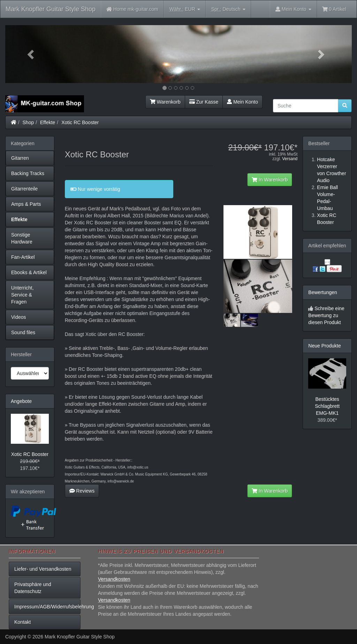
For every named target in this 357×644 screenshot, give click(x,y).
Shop (28, 122)
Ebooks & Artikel (29, 272)
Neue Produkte (324, 346)
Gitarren (20, 158)
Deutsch (228, 9)
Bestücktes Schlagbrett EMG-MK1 (327, 406)
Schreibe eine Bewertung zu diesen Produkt (326, 315)
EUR (185, 9)
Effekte (48, 122)
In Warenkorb (270, 180)
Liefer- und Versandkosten (43, 569)
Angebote (21, 401)
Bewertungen (323, 292)
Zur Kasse (204, 102)
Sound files (23, 332)
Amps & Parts (26, 204)
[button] (31, 54)
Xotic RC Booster (80, 122)
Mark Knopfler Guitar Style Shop (51, 9)
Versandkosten (114, 579)
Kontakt (22, 622)
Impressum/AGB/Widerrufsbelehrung (47, 607)
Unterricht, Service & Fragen (22, 295)
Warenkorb (165, 102)
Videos (19, 317)
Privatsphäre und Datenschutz (33, 588)
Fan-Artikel (23, 257)
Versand (290, 159)
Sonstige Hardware (22, 238)
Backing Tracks (28, 173)
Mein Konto (242, 102)
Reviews (82, 491)
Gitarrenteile (24, 189)
